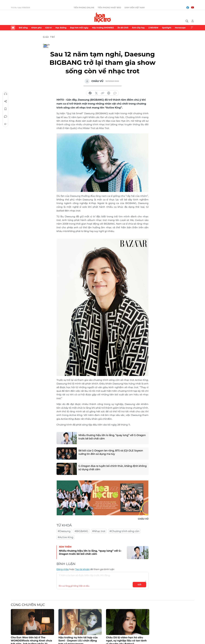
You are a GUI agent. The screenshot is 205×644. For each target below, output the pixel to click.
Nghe (6, 94)
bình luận (115, 93)
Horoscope (180, 28)
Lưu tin (6, 109)
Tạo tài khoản (82, 569)
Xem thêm (192, 28)
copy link (102, 93)
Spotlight (167, 28)
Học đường (61, 28)
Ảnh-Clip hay (138, 28)
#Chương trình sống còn (124, 531)
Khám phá (36, 28)
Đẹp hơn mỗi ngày (79, 28)
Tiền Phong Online (84, 8)
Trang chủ (13, 28)
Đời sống (23, 28)
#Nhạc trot (99, 531)
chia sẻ (90, 93)
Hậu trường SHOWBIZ (103, 28)
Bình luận (6, 117)
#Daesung (64, 531)
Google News (45, 46)
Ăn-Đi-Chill (123, 28)
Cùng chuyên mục (28, 605)
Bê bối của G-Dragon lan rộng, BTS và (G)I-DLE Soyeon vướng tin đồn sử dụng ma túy (111, 452)
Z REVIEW (153, 28)
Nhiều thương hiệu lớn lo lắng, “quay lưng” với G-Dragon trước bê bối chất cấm (112, 437)
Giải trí (49, 28)
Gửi (139, 585)
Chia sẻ (6, 101)
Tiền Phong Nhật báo (109, 8)
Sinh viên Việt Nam (134, 8)
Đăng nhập (63, 569)
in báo (109, 93)
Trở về (6, 124)
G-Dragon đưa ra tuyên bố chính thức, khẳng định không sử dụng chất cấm (113, 468)
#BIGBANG (81, 531)
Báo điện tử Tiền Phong (103, 17)
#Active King (66, 537)
